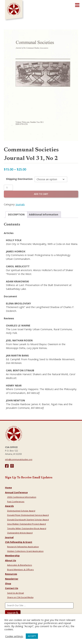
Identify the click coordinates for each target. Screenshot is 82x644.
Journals (20, 204)
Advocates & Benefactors (20, 565)
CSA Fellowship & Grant (19, 542)
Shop (8, 583)
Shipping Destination (19, 179)
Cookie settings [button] (14, 636)
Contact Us (12, 588)
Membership (12, 556)
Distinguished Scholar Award (21, 511)
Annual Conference (16, 492)
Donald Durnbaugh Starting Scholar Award (28, 520)
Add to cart (41, 194)
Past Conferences (16, 502)
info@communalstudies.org (19, 459)
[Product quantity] (8, 188)
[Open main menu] (77, 5)
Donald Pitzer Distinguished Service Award (28, 515)
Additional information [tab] (44, 214)
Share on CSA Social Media (20, 597)
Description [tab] (16, 214)
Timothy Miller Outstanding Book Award (27, 528)
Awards (9, 506)
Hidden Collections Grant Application (25, 551)
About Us (11, 560)
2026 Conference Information (22, 497)
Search (13, 613)
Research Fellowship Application (23, 547)
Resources (11, 574)
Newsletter (12, 579)
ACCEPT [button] (32, 636)
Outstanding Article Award (20, 533)
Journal (9, 537)
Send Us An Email (15, 593)
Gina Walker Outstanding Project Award (26, 524)
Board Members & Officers (20, 570)
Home (8, 488)
